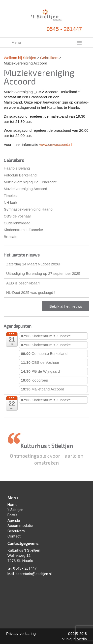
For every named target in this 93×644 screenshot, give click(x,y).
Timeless (11, 196)
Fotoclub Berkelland (20, 175)
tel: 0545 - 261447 (22, 568)
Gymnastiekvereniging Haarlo (28, 209)
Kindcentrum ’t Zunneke (23, 230)
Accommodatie (20, 526)
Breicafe (11, 237)
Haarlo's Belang (17, 168)
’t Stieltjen (15, 510)
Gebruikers (16, 531)
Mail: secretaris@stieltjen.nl (30, 574)
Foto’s (12, 515)
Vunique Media (74, 639)
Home (12, 505)
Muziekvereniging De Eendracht (30, 182)
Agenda (14, 520)
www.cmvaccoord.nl (56, 144)
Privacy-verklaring (21, 633)
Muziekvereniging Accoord (25, 189)
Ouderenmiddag (17, 223)
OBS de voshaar (17, 216)
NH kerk (10, 203)
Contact (14, 536)
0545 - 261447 (64, 29)
